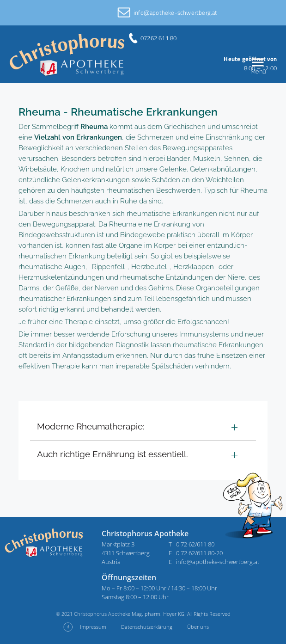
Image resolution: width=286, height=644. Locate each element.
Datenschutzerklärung (147, 627)
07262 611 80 (158, 38)
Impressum (93, 627)
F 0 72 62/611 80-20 (196, 553)
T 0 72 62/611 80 (192, 544)
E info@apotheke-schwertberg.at (214, 562)
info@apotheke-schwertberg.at (176, 12)
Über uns (198, 627)
